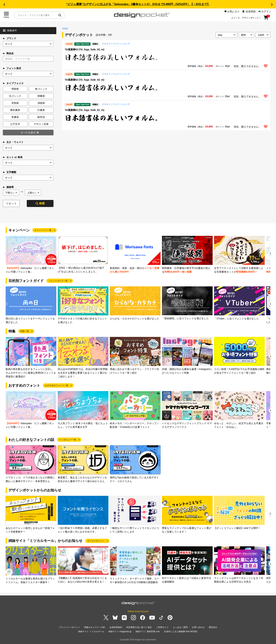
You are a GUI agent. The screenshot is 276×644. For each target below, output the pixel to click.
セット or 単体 (13, 157)
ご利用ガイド (162, 627)
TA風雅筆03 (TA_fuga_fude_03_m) (84, 49)
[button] (4, 5)
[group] (31, 255)
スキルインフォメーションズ (116, 44)
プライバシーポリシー (69, 627)
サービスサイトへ (96, 541)
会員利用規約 (116, 627)
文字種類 (10, 172)
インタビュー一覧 (68, 440)
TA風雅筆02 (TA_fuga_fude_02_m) (84, 80)
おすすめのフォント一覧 (57, 385)
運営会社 (213, 627)
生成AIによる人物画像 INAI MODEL (181, 632)
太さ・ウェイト (13, 142)
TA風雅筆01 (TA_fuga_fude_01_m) (84, 110)
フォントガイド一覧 (58, 281)
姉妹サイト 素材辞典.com (148, 632)
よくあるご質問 (180, 627)
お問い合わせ (198, 627)
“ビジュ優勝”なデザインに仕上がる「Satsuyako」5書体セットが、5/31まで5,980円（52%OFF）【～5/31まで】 (138, 4)
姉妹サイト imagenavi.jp (120, 632)
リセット (11, 203)
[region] (166, 57)
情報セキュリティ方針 (95, 627)
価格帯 (8, 187)
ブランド (10, 38)
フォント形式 (12, 68)
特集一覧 (25, 331)
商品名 (8, 53)
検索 (40, 203)
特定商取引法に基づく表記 (139, 627)
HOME (65, 29)
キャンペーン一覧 (43, 230)
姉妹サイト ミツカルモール (91, 632)
